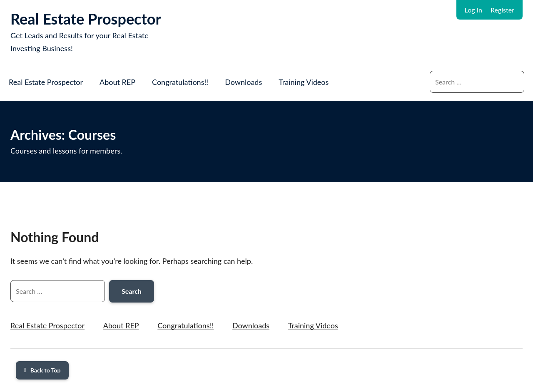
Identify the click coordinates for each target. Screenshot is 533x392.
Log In (473, 10)
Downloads (243, 82)
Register (502, 10)
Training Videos (304, 82)
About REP (117, 82)
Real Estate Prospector (86, 19)
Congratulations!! (180, 82)
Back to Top (42, 370)
